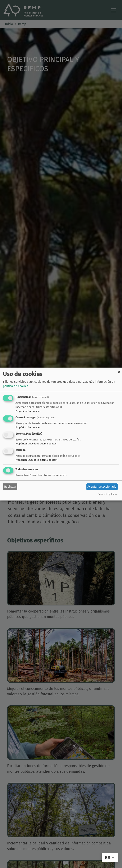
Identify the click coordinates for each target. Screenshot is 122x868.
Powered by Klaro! (108, 494)
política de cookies (16, 386)
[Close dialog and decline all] (119, 370)
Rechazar (10, 487)
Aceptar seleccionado (102, 487)
